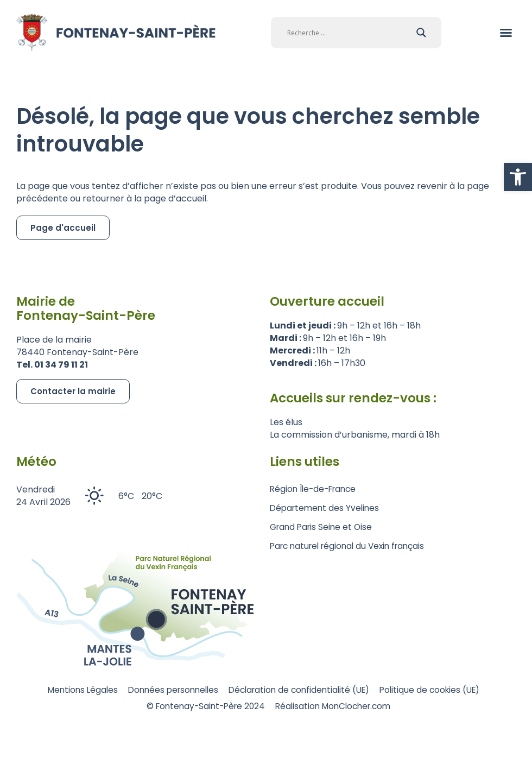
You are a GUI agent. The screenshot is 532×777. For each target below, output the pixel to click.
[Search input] (349, 33)
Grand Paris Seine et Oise (323, 527)
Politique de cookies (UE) (442, 690)
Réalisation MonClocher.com (338, 707)
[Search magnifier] (421, 33)
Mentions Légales (68, 690)
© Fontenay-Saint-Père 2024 (202, 707)
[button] (518, 177)
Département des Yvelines (327, 508)
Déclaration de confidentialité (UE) (302, 690)
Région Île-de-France (316, 489)
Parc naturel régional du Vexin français (352, 546)
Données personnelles (166, 690)
